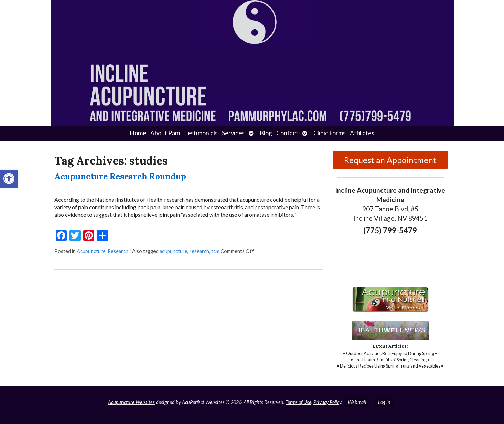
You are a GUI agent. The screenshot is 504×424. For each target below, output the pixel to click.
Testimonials (201, 133)
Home (138, 133)
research (199, 251)
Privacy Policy (327, 402)
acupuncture (174, 251)
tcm (215, 251)
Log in (384, 402)
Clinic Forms (330, 133)
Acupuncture (91, 251)
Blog (266, 133)
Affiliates (362, 133)
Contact (287, 133)
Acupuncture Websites (131, 402)
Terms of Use (298, 402)
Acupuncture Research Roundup (120, 176)
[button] (9, 179)
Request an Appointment (390, 160)
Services (233, 133)
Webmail (357, 402)
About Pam (165, 133)
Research (118, 251)
